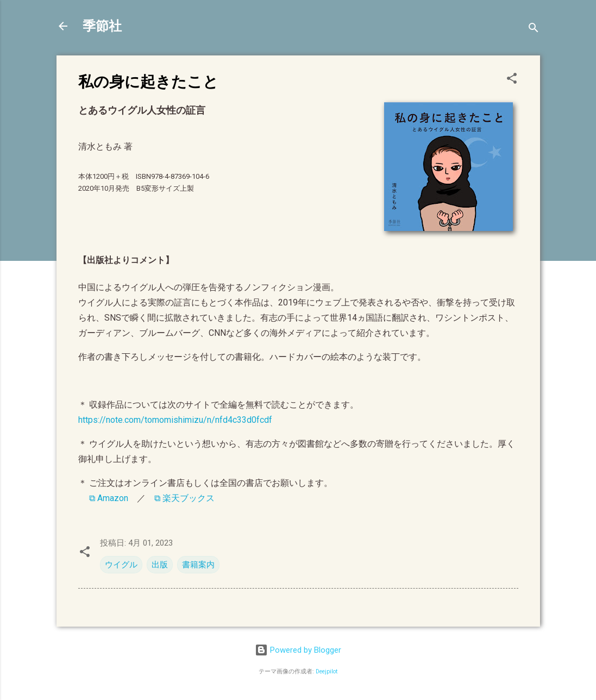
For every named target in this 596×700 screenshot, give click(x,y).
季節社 (102, 26)
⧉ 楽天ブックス (184, 498)
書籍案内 (198, 565)
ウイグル (121, 565)
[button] (512, 80)
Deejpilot (327, 671)
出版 (160, 565)
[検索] (534, 30)
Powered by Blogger (298, 650)
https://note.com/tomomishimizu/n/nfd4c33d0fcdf (175, 420)
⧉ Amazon (109, 498)
